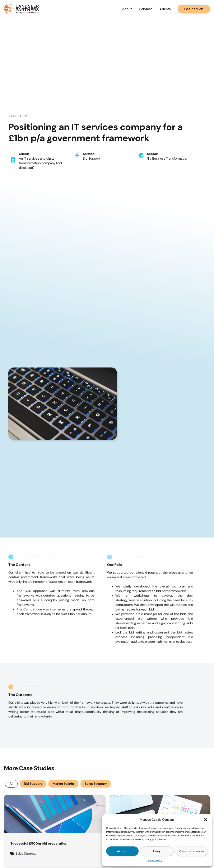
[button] (206, 820)
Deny (157, 851)
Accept (122, 851)
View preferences (192, 851)
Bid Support (33, 784)
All (11, 784)
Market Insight (63, 784)
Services (146, 9)
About (127, 9)
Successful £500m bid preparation (39, 843)
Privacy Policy (155, 860)
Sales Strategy (96, 784)
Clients (165, 9)
